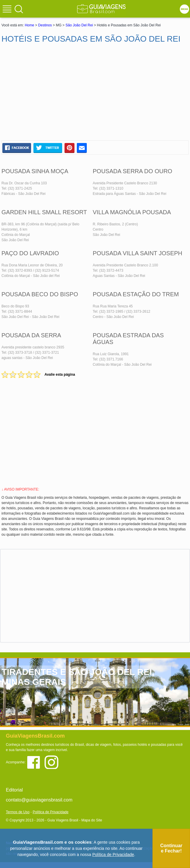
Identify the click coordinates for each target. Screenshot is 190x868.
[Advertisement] (95, 92)
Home (29, 25)
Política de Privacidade (50, 812)
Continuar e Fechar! (171, 848)
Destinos (45, 25)
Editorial (14, 790)
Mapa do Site (92, 820)
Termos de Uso (18, 812)
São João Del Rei (79, 25)
